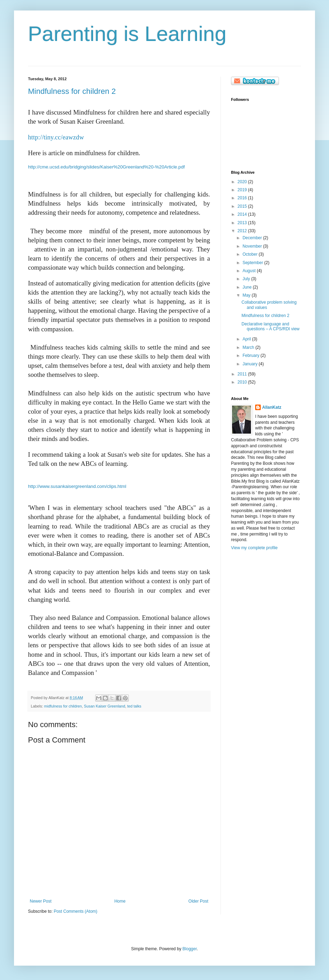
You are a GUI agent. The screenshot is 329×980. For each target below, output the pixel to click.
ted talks (134, 706)
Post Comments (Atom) (75, 911)
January (251, 364)
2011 (243, 374)
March (249, 347)
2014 (243, 214)
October (251, 254)
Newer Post (41, 901)
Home (120, 901)
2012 (243, 231)
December (253, 238)
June (248, 287)
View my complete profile (254, 548)
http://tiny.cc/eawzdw (56, 137)
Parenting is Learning (127, 34)
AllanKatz (272, 407)
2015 (243, 206)
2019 (243, 190)
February (251, 356)
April (247, 339)
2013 (243, 223)
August (250, 271)
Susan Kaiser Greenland (105, 706)
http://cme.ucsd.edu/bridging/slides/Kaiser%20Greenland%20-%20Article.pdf (106, 167)
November (253, 246)
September (253, 263)
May (247, 295)
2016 (243, 198)
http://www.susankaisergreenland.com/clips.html (77, 486)
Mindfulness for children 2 (72, 91)
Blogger (190, 949)
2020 (243, 182)
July (247, 279)
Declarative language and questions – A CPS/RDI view (271, 326)
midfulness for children (63, 706)
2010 (243, 382)
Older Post (198, 901)
